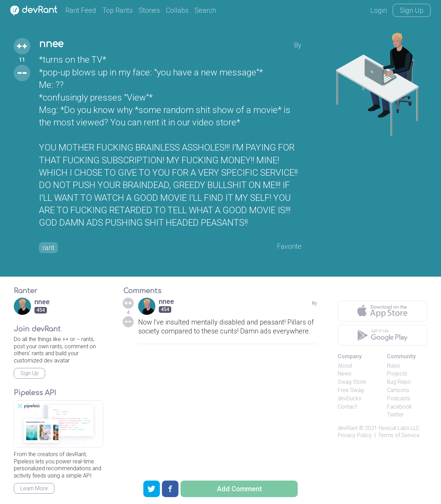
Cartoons (398, 390)
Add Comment (239, 489)
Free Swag (351, 390)
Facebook (399, 407)
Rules (393, 366)
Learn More (34, 488)
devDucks (350, 398)
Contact (347, 407)
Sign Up (412, 10)
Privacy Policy (355, 435)
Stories (149, 10)
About (345, 366)
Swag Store (352, 382)
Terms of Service (399, 435)
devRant (348, 428)
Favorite (289, 246)
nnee (51, 44)
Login (379, 10)
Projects (397, 374)
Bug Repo (399, 382)
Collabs (177, 10)
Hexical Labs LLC (399, 428)
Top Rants (117, 10)
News (345, 374)
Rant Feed (81, 10)
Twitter (395, 415)
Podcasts (399, 398)
